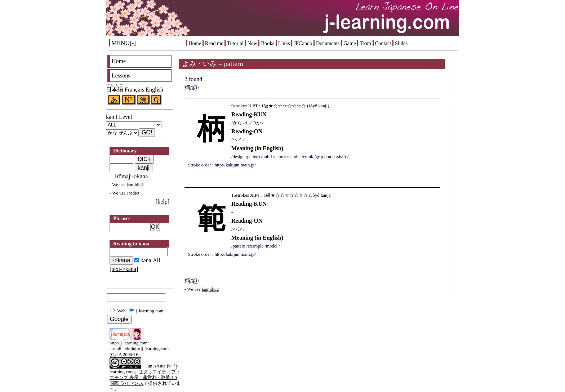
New (252, 43)
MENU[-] (124, 43)
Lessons (121, 75)
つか (256, 123)
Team (365, 43)
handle (294, 157)
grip (319, 157)
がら (237, 123)
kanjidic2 (135, 185)
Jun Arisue (156, 366)
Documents (328, 43)
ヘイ (237, 140)
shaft (342, 157)
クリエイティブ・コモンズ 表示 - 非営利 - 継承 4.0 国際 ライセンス (145, 378)
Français (134, 90)
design (239, 157)
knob (330, 157)
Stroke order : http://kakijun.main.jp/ (222, 165)
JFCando (303, 43)
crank (308, 157)
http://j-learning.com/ (129, 343)
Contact (383, 43)
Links (284, 43)
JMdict (133, 193)
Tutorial (235, 43)
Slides (401, 43)
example (256, 246)
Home (195, 43)
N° (129, 100)
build (267, 157)
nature (280, 157)
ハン (237, 229)
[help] (163, 202)
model (272, 246)
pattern (254, 157)
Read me (214, 43)
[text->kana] (124, 269)
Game (350, 43)
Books (268, 43)
